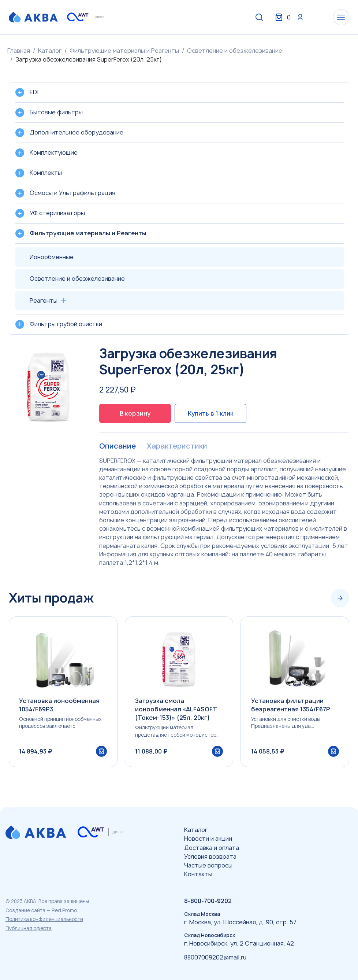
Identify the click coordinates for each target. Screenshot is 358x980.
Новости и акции (208, 839)
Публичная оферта (29, 928)
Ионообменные (52, 257)
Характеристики (177, 446)
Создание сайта (25, 910)
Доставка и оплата (212, 848)
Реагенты (44, 301)
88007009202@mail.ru (215, 957)
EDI (34, 92)
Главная (19, 51)
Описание (117, 446)
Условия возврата (210, 856)
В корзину (135, 413)
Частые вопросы (208, 865)
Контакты (198, 874)
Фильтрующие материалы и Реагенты (124, 51)
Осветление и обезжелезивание (235, 51)
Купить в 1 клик (211, 413)
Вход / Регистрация (295, 18)
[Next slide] (340, 598)
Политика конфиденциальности (44, 920)
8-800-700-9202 (208, 901)
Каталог (50, 51)
